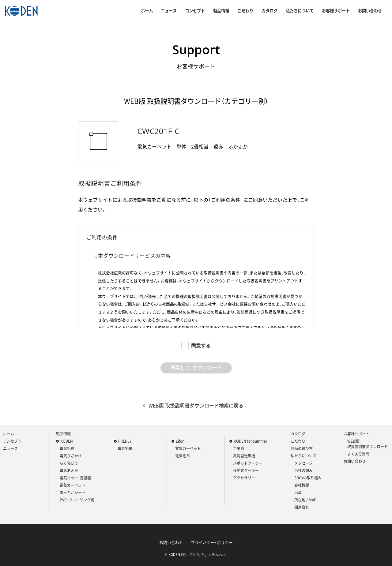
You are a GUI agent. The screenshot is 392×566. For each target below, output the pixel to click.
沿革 (298, 493)
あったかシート (73, 493)
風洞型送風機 (244, 456)
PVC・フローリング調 (77, 500)
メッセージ (303, 463)
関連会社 (302, 507)
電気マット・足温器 (75, 478)
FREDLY (125, 441)
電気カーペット (73, 485)
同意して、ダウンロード (196, 367)
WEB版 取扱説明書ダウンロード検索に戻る (196, 405)
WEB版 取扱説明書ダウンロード (367, 444)
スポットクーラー (248, 463)
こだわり (245, 11)
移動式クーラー (246, 470)
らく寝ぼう (69, 463)
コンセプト (195, 11)
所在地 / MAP (305, 500)
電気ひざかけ (71, 456)
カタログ (269, 11)
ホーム (147, 11)
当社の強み (303, 470)
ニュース (169, 11)
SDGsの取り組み (308, 478)
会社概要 (302, 485)
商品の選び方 (302, 448)
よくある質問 (358, 454)
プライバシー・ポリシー (212, 542)
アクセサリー (244, 478)
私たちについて (300, 11)
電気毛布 (67, 448)
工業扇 (239, 448)
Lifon (180, 441)
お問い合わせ (370, 11)
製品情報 (221, 11)
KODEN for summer (251, 441)
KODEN (67, 441)
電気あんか (69, 470)
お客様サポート (336, 11)
